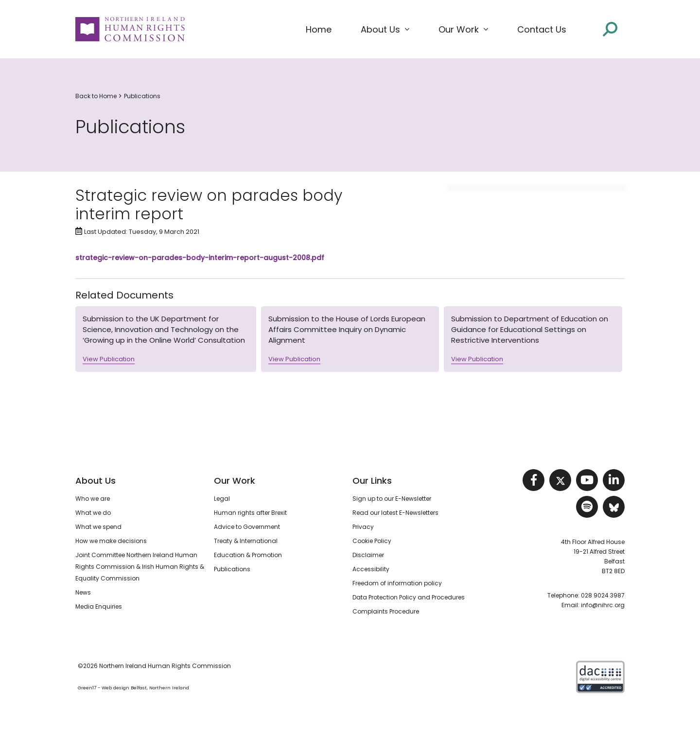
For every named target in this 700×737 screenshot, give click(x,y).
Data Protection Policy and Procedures (409, 597)
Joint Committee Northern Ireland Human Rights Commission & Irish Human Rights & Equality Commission (140, 567)
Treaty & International (246, 541)
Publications (142, 96)
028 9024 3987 (603, 595)
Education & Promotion (248, 555)
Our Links (372, 481)
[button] (385, 30)
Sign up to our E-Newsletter (392, 499)
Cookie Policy (372, 541)
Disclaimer (368, 555)
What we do (93, 513)
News (83, 592)
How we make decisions (111, 541)
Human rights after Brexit (250, 513)
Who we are (93, 499)
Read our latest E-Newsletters (395, 513)
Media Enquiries (99, 606)
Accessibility (371, 569)
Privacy (363, 527)
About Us (96, 481)
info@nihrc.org (603, 605)
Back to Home (96, 96)
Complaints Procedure (386, 611)
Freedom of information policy (397, 583)
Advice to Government (247, 527)
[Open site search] (610, 28)
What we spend (98, 527)
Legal (222, 499)
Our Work (235, 481)
